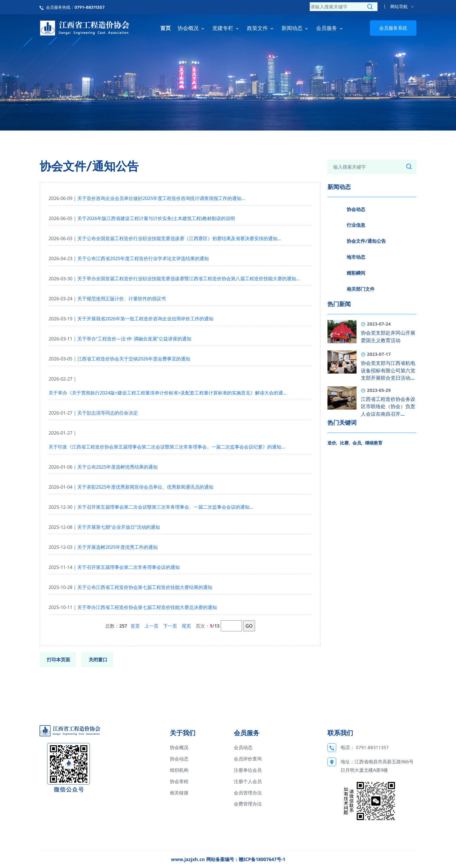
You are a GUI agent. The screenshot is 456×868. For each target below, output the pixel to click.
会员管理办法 (248, 793)
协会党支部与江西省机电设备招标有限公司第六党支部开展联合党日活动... (388, 370)
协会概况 (192, 28)
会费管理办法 (248, 804)
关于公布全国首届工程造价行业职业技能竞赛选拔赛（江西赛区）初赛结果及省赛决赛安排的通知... (179, 238)
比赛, (345, 443)
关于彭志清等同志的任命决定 (108, 413)
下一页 (170, 626)
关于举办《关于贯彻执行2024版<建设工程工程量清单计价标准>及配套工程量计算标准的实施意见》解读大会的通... (168, 393)
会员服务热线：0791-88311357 (75, 7)
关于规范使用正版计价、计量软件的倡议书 (122, 299)
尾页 (186, 626)
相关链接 (179, 793)
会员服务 (330, 28)
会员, (357, 443)
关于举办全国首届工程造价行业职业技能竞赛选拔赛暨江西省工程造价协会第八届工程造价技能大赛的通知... (188, 278)
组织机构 (179, 770)
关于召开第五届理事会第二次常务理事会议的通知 (129, 567)
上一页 (152, 626)
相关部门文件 (361, 289)
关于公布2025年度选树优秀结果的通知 (117, 467)
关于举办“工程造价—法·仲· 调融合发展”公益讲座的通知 (134, 339)
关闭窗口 (98, 660)
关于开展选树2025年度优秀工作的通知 (117, 547)
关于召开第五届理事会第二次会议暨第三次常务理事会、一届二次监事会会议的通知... (165, 507)
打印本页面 (58, 660)
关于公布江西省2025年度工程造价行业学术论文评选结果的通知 (143, 258)
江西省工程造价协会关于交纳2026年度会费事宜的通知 (134, 359)
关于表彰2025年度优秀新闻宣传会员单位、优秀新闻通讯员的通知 (145, 487)
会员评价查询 (248, 759)
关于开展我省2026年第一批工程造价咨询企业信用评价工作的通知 (145, 319)
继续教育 (374, 443)
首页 (165, 28)
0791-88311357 (372, 747)
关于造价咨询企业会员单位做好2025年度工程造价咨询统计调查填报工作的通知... (161, 198)
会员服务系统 (393, 28)
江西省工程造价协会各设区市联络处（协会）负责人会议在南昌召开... (388, 407)
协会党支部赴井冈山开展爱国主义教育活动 (388, 337)
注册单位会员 (248, 770)
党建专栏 (226, 28)
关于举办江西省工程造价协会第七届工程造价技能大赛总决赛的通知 (147, 607)
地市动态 (356, 257)
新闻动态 (295, 28)
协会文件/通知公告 (366, 241)
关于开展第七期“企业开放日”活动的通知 (119, 527)
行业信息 (356, 225)
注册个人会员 (248, 781)
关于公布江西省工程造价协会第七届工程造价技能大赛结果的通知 (145, 587)
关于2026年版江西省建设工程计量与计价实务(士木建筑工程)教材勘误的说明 (156, 218)
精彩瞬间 (356, 273)
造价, (332, 443)
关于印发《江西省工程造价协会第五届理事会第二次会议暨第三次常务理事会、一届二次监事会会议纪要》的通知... (167, 447)
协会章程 (179, 781)
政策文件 (261, 28)
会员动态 (243, 747)
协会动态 (356, 209)
